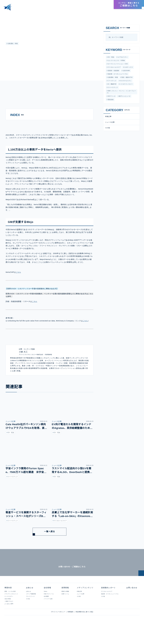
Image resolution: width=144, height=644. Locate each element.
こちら (19, 280)
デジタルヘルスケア (114, 68)
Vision (45, 609)
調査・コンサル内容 (10, 609)
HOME (4, 14)
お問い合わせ (132, 605)
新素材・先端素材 (113, 71)
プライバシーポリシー (58, 629)
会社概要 (46, 614)
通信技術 (111, 101)
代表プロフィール (49, 611)
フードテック (112, 82)
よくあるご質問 (9, 621)
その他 (108, 129)
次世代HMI (126, 71)
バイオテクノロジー (126, 85)
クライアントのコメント (11, 611)
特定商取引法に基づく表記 (84, 629)
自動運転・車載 (13, 44)
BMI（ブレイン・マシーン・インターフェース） (121, 93)
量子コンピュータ (124, 97)
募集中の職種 (65, 609)
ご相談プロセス (9, 619)
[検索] (135, 37)
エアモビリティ (122, 57)
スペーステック (113, 88)
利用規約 (71, 629)
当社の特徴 (8, 616)
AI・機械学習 (112, 85)
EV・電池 (111, 57)
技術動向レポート (92, 8)
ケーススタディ (9, 614)
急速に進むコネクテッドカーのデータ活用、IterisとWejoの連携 (44, 14)
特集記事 (8, 25)
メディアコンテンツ (73, 8)
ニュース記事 (110, 124)
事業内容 (59, 8)
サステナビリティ (125, 82)
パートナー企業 (48, 616)
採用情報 (106, 5)
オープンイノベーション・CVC (118, 64)
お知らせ (106, 8)
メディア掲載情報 (31, 611)
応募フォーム (65, 611)
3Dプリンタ (111, 97)
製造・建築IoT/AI (127, 78)
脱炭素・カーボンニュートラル (118, 75)
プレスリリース (30, 614)
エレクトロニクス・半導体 (116, 61)
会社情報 (98, 5)
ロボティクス (128, 68)
